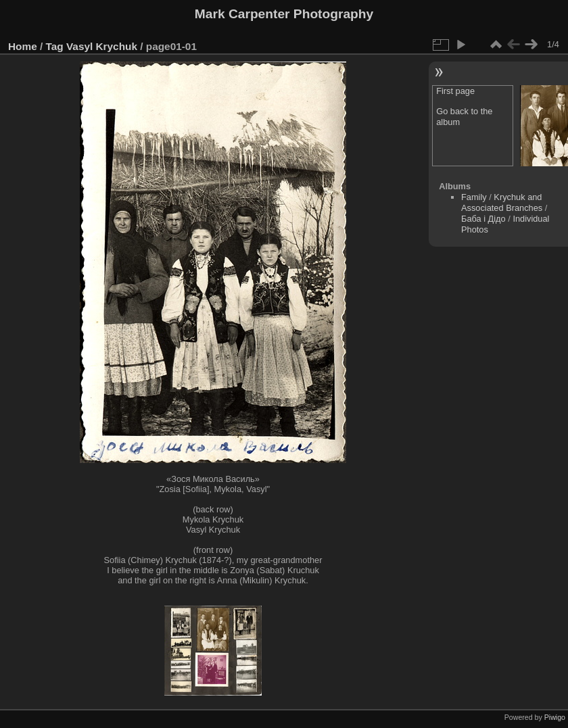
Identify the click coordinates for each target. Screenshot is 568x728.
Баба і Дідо (483, 219)
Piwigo (555, 717)
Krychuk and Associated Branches (502, 202)
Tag (55, 46)
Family (474, 197)
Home (23, 46)
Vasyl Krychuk (102, 46)
